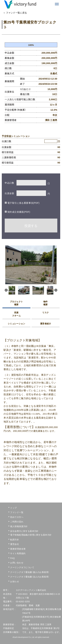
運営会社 (15, 544)
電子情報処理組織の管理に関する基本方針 (20, 535)
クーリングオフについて (20, 567)
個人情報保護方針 (19, 526)
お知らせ (15, 581)
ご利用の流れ (17, 522)
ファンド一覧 (17, 512)
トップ (13, 508)
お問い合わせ (17, 563)
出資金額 (9, 193)
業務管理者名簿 (18, 549)
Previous (6, 290)
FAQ (12, 558)
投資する (31, 226)
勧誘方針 (15, 539)
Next (56, 290)
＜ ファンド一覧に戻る (15, 13)
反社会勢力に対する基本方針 (20, 531)
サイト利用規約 (18, 553)
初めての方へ (17, 517)
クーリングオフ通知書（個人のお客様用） (20, 572)
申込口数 (9, 183)
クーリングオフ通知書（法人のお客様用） (20, 577)
